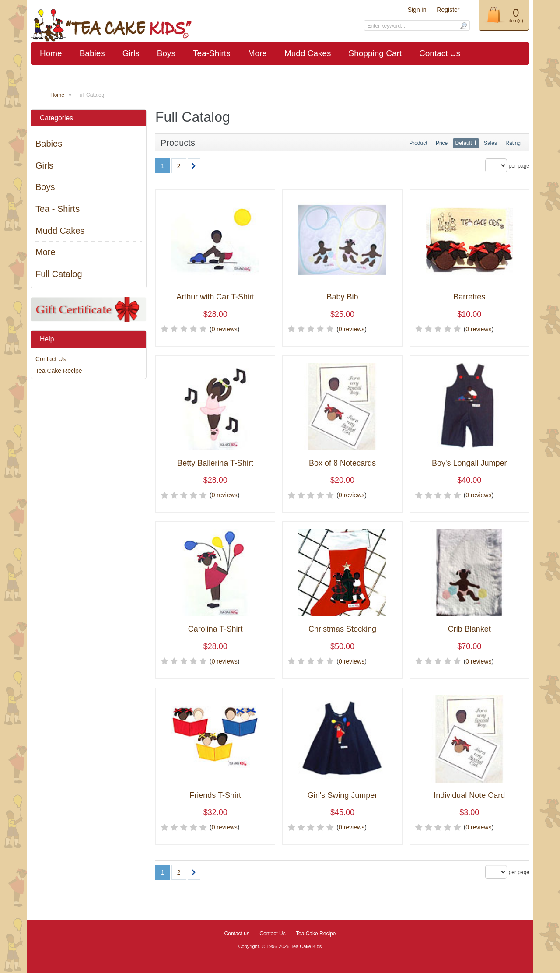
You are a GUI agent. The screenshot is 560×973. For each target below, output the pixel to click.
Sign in (417, 10)
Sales (490, 143)
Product (418, 143)
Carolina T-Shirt (215, 629)
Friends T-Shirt (215, 796)
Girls (131, 53)
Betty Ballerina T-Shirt (215, 463)
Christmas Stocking (342, 629)
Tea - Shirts (58, 209)
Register (448, 10)
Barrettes (469, 297)
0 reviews (225, 329)
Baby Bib (342, 297)
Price (442, 143)
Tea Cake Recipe (59, 371)
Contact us (237, 934)
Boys (166, 53)
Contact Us (440, 53)
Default (464, 143)
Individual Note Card (469, 796)
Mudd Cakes (308, 53)
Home (51, 53)
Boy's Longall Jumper (469, 463)
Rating (513, 143)
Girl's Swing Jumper (342, 796)
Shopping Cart (375, 53)
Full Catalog (59, 274)
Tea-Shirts (212, 53)
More (257, 53)
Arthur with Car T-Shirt (215, 297)
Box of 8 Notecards (342, 463)
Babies (92, 53)
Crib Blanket (469, 629)
